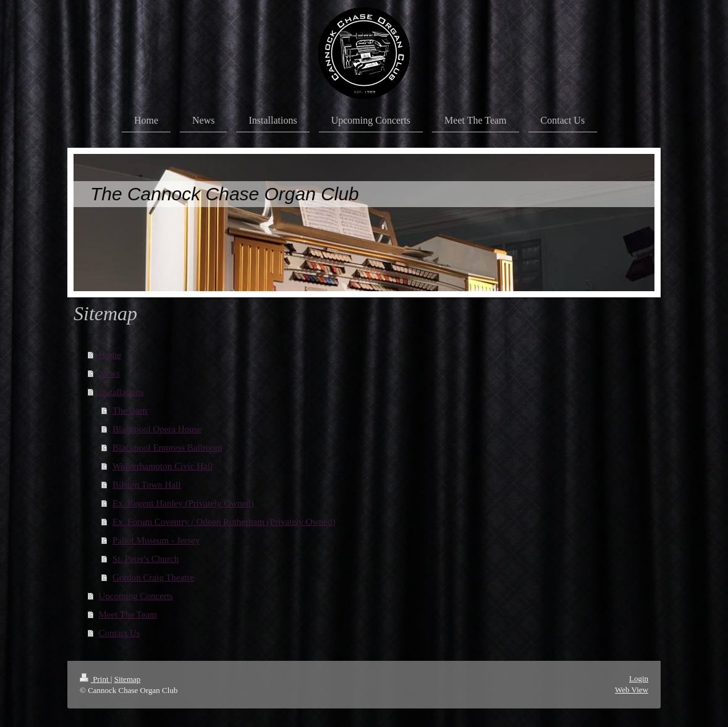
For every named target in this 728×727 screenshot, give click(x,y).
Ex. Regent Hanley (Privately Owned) (183, 503)
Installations (121, 392)
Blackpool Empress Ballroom (167, 448)
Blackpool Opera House (157, 429)
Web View (632, 690)
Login (639, 678)
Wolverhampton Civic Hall (163, 466)
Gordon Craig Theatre (153, 577)
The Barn (130, 410)
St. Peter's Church (146, 559)
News (109, 373)
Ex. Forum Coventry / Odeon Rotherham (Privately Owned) (224, 522)
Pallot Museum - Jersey (156, 540)
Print (95, 679)
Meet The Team (128, 614)
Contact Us (120, 633)
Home (110, 355)
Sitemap (128, 679)
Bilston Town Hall (146, 485)
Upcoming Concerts (136, 596)
